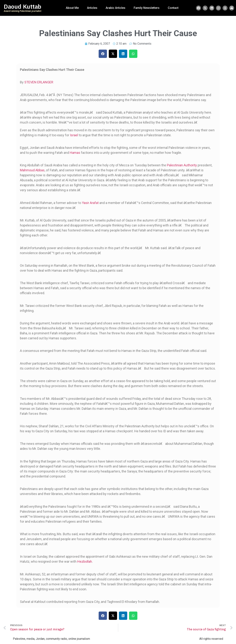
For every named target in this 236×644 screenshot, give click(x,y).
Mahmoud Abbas (32, 170)
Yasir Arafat (90, 203)
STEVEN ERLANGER (39, 82)
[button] (103, 54)
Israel (74, 135)
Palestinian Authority (182, 165)
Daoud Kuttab (22, 7)
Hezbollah (85, 561)
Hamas (75, 153)
